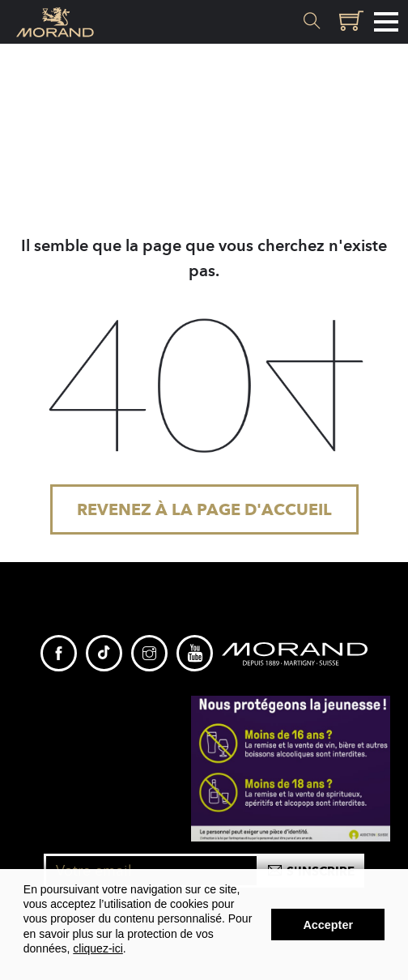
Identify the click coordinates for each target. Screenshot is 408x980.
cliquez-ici (98, 948)
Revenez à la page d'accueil (204, 509)
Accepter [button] (328, 925)
